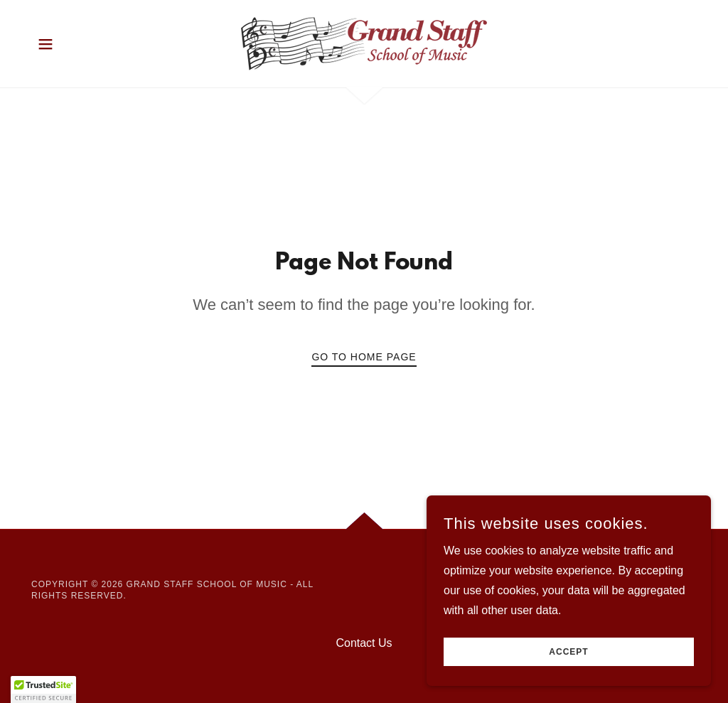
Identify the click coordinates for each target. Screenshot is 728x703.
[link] (364, 43)
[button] (45, 44)
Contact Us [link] (364, 643)
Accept (568, 652)
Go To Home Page (364, 357)
